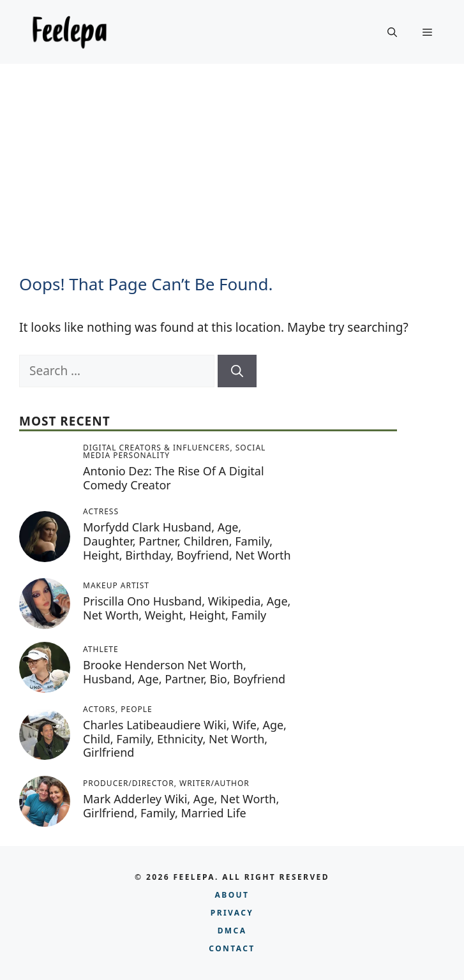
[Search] (237, 371)
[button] (392, 32)
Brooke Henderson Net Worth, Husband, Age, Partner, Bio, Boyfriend (184, 672)
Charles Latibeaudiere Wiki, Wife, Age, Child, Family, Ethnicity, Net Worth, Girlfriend (185, 739)
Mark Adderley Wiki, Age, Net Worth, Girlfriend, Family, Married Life (181, 806)
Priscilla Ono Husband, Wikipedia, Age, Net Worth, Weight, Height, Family (187, 608)
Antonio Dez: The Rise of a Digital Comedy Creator (174, 478)
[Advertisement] (232, 160)
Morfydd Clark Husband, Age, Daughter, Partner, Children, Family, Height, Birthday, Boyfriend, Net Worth (187, 541)
